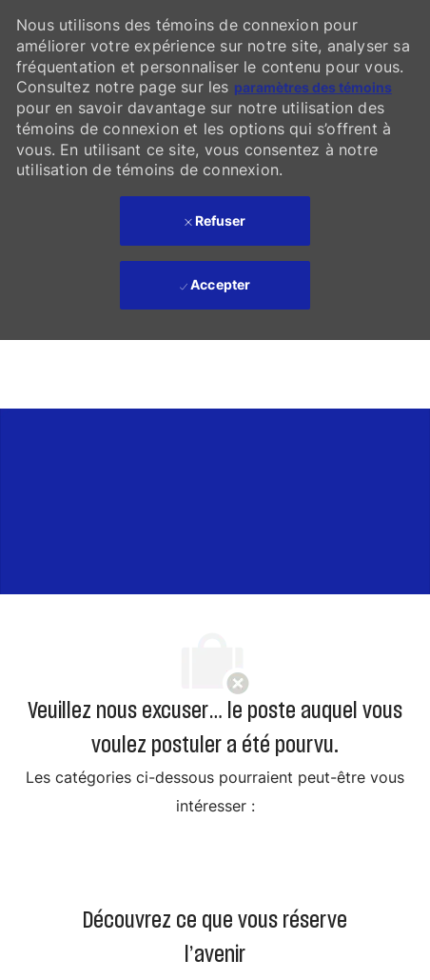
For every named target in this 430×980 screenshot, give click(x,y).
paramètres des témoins (313, 87)
